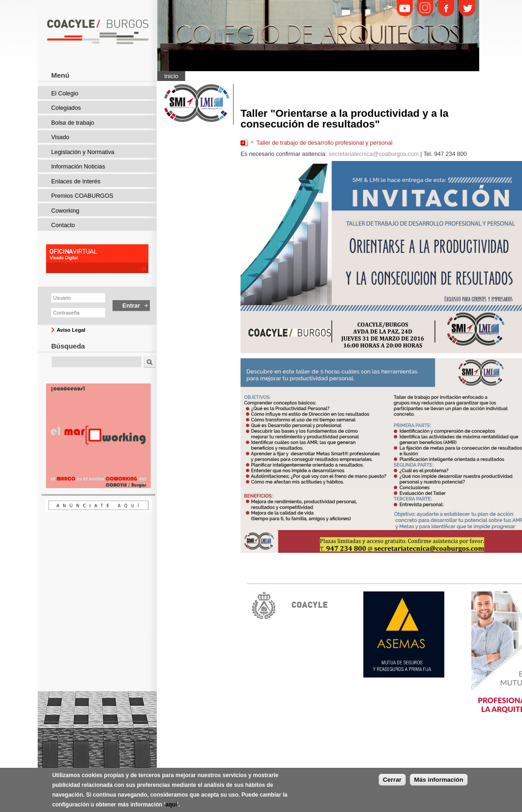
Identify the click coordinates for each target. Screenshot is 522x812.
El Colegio (65, 93)
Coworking (65, 211)
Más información (439, 780)
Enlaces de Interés (76, 181)
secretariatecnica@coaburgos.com (374, 154)
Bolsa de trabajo (73, 123)
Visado (60, 137)
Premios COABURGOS (82, 196)
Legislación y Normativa (83, 152)
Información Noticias (78, 166)
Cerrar (392, 780)
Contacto (63, 225)
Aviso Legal (71, 330)
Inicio (171, 76)
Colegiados (66, 108)
